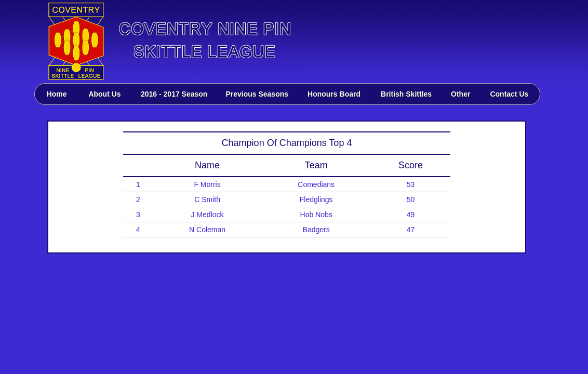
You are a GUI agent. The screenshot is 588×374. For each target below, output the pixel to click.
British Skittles (406, 94)
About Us (104, 94)
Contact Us (509, 94)
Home (57, 94)
